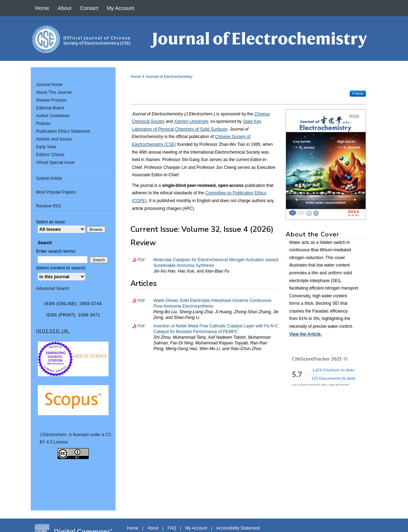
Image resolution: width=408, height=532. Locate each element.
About (153, 528)
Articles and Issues (54, 139)
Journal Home (49, 85)
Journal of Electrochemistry (169, 76)
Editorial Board (50, 108)
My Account (196, 528)
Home (136, 76)
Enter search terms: (56, 251)
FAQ (172, 528)
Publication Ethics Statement (63, 131)
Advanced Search (53, 288)
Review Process (51, 100)
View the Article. (305, 334)
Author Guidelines (53, 116)
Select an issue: (51, 222)
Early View (46, 147)
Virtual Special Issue (55, 162)
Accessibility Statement (238, 528)
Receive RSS (49, 206)
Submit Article (49, 178)
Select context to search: (61, 268)
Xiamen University (191, 121)
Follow (358, 93)
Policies (43, 124)
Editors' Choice (50, 155)
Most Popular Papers (56, 192)
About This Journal (54, 92)
